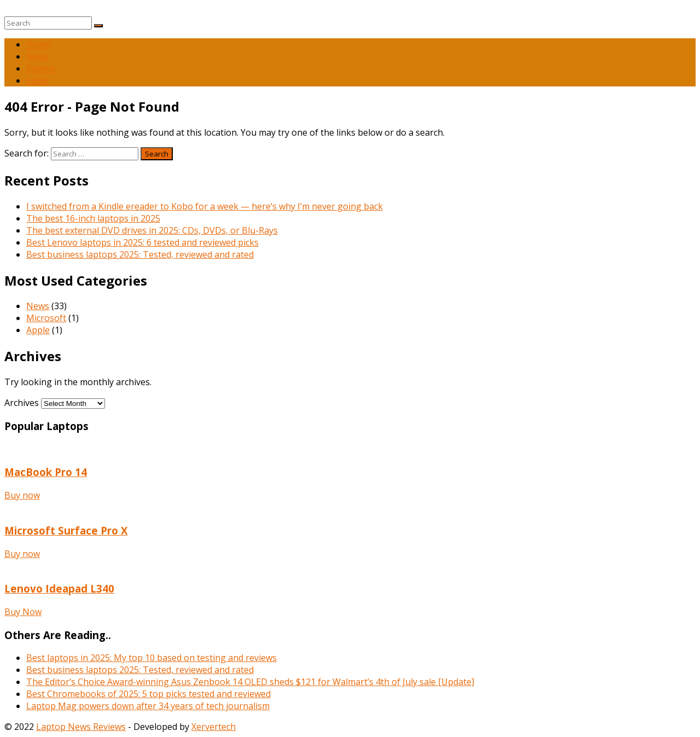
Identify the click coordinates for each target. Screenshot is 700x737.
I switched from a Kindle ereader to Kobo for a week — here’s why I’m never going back (205, 206)
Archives (22, 403)
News (38, 56)
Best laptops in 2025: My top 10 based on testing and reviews (151, 658)
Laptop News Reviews (81, 727)
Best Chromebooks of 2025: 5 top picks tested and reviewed (148, 694)
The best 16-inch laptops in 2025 (93, 218)
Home (39, 44)
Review (40, 68)
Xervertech (214, 727)
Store (37, 80)
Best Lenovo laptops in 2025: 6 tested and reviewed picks (142, 242)
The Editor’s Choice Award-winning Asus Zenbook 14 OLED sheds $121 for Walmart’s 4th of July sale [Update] (250, 682)
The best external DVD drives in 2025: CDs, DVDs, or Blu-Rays (152, 230)
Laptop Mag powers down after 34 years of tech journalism (148, 706)
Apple (38, 330)
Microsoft (46, 318)
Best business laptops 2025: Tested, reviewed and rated (140, 254)
